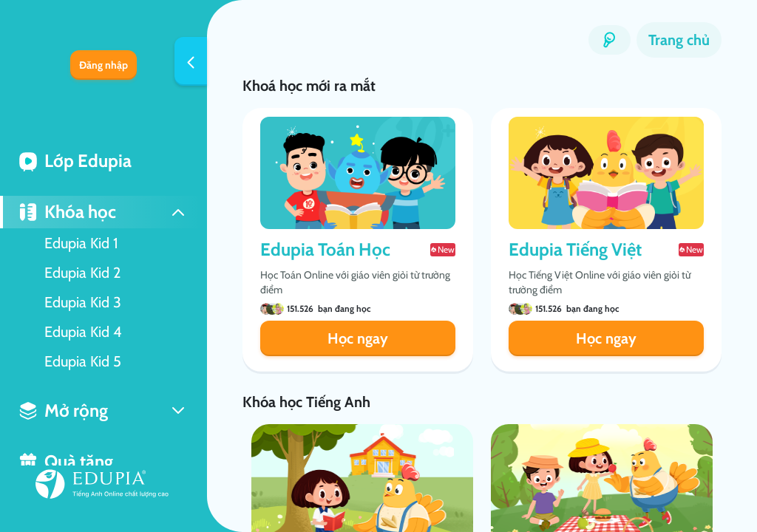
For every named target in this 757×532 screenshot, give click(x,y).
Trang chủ (679, 40)
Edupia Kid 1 (81, 243)
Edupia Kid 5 (83, 361)
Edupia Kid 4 (83, 332)
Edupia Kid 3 (83, 302)
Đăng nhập (103, 65)
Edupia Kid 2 (82, 273)
